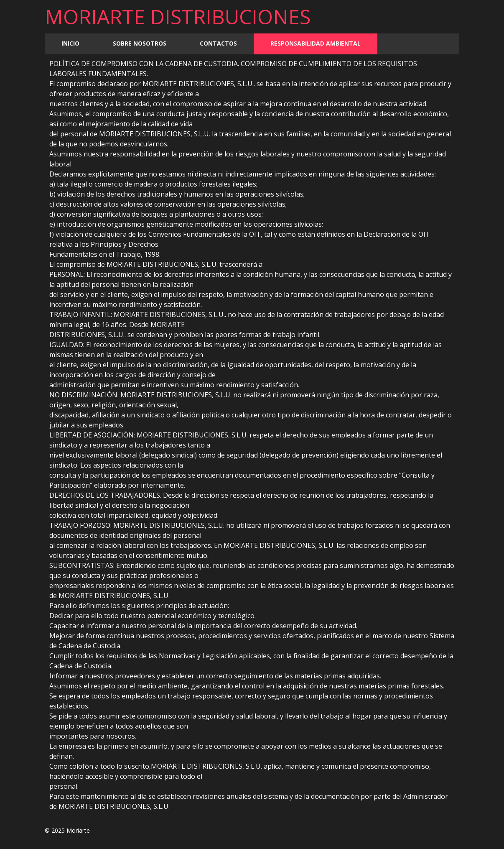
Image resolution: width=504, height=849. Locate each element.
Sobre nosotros (140, 43)
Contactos (218, 43)
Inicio (70, 43)
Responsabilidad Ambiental (316, 43)
